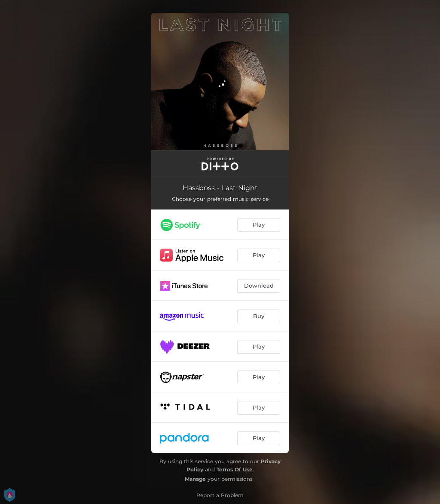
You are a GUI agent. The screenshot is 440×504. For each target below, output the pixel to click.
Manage (195, 479)
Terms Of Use (235, 469)
